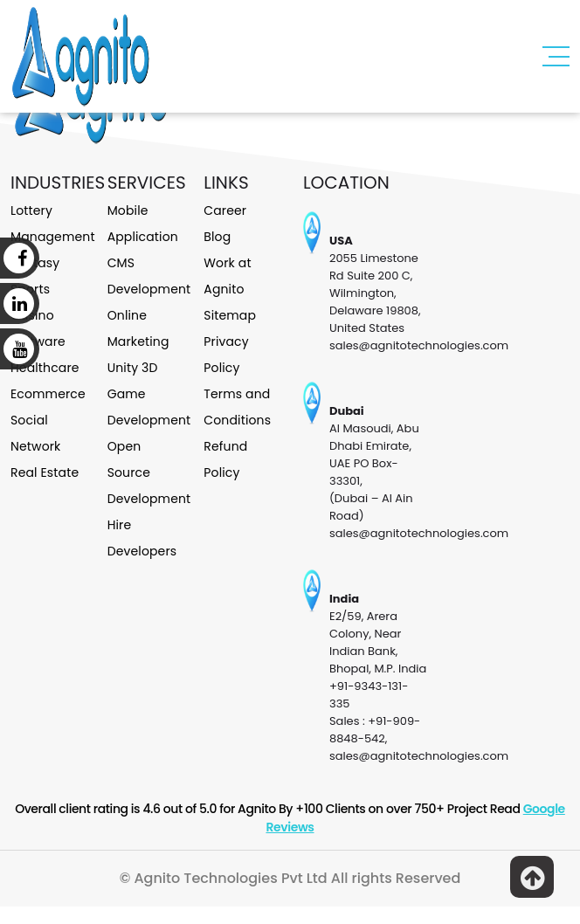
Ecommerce (48, 394)
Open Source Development (149, 472)
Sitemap (230, 315)
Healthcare (45, 368)
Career (225, 210)
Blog (217, 237)
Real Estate (45, 472)
